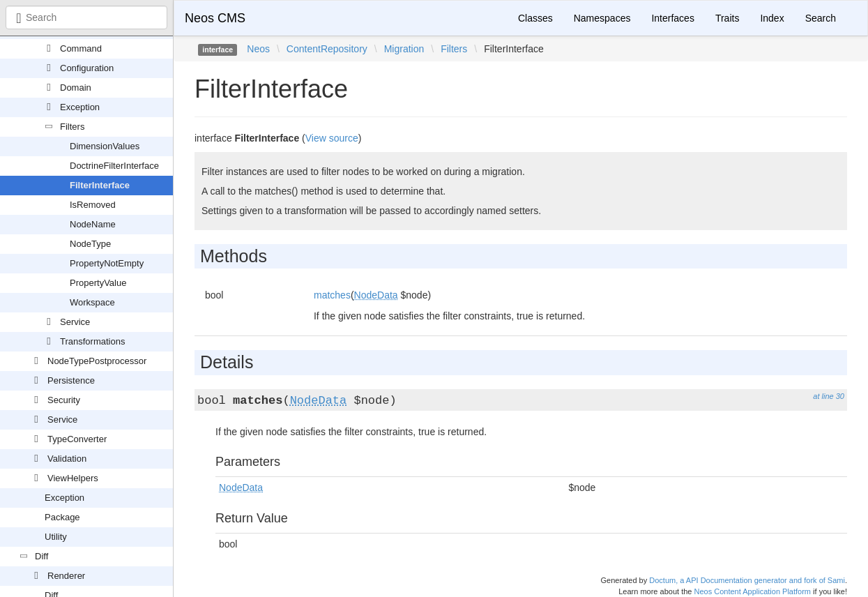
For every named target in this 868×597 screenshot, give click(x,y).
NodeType (90, 244)
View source (332, 138)
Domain (76, 88)
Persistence (71, 380)
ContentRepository (327, 49)
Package (62, 517)
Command (81, 48)
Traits (727, 18)
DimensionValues (105, 146)
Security (64, 400)
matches (332, 295)
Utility (56, 537)
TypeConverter (77, 439)
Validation (67, 459)
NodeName (93, 224)
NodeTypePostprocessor (97, 361)
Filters (72, 127)
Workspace (92, 302)
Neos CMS (215, 18)
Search (821, 18)
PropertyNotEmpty (107, 263)
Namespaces (602, 18)
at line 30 (829, 396)
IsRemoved (93, 205)
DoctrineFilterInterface (114, 166)
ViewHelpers (73, 478)
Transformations (92, 341)
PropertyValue (98, 283)
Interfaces (672, 18)
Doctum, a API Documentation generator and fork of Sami (747, 580)
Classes (535, 18)
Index (772, 18)
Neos (258, 49)
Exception (80, 107)
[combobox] (86, 17)
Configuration (87, 68)
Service (75, 322)
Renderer (66, 576)
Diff (41, 556)
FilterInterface (100, 185)
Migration (404, 49)
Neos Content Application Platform (752, 591)
